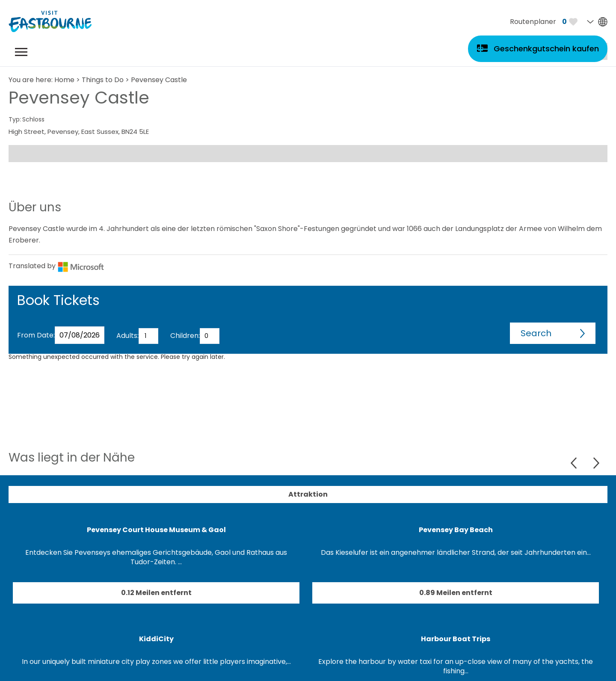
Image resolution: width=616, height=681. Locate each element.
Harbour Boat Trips (456, 639)
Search (536, 333)
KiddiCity (156, 639)
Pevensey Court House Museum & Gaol (156, 530)
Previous (575, 463)
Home (64, 80)
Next (596, 463)
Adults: (127, 336)
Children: (185, 336)
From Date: (36, 335)
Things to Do (103, 80)
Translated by (56, 266)
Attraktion (308, 494)
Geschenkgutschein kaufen (546, 49)
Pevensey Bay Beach (456, 530)
